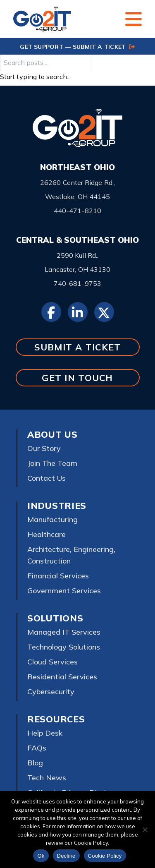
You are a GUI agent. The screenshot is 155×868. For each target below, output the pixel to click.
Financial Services (58, 576)
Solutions (55, 618)
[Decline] (145, 830)
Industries (57, 506)
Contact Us (46, 478)
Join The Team (52, 463)
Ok (41, 856)
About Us (52, 434)
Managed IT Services (64, 632)
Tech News (47, 778)
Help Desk (45, 733)
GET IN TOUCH (77, 378)
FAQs (37, 748)
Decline (66, 856)
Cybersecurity (51, 692)
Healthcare (46, 534)
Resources (56, 719)
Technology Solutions (64, 647)
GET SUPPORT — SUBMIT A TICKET (77, 47)
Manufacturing (52, 519)
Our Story (44, 448)
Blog (35, 763)
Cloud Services (52, 662)
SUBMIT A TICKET (78, 347)
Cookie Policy (105, 856)
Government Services (64, 591)
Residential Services (62, 677)
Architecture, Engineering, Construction (71, 555)
